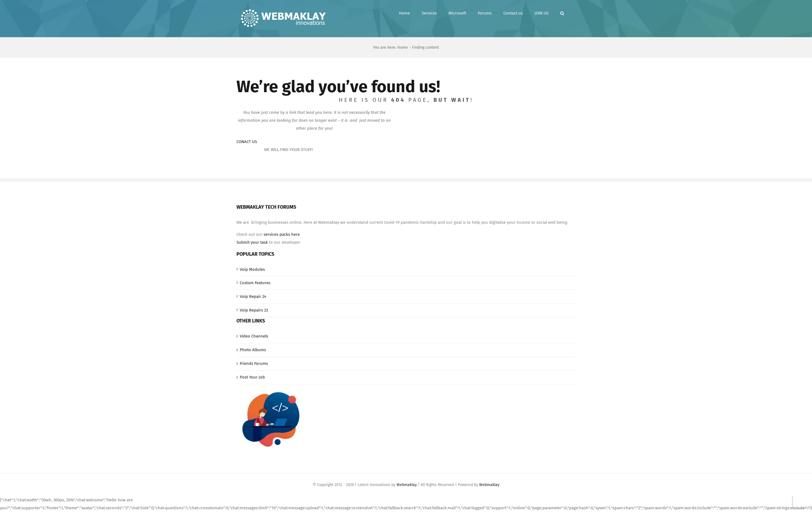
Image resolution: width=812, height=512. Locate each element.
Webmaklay (407, 485)
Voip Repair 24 (253, 296)
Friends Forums (254, 363)
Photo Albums (253, 350)
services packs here (282, 234)
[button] (562, 13)
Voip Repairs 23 (254, 310)
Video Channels (254, 336)
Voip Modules (252, 269)
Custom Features (255, 283)
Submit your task (252, 242)
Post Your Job (252, 377)
